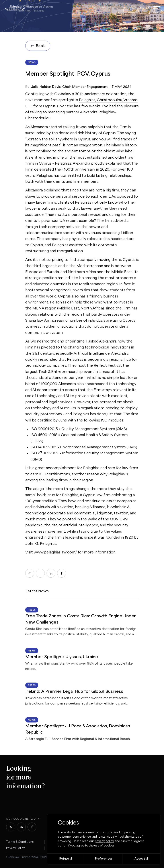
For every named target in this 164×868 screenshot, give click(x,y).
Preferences (104, 859)
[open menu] (157, 9)
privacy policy (104, 841)
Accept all (142, 859)
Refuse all (66, 859)
